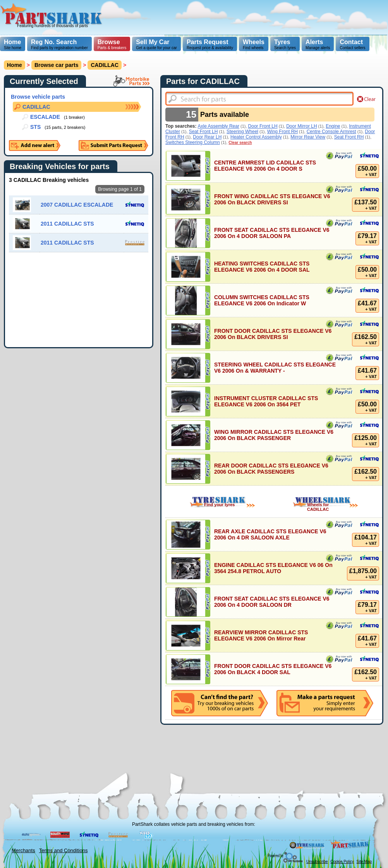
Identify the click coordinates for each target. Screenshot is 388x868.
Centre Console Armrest (331, 132)
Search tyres (285, 44)
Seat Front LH (203, 132)
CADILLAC (105, 65)
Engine (333, 126)
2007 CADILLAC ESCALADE (77, 205)
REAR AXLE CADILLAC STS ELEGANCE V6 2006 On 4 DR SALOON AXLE (270, 534)
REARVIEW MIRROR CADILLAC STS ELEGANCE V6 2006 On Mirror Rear (261, 635)
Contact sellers (352, 44)
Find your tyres (219, 505)
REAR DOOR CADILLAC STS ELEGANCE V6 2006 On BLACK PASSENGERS (271, 469)
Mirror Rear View (308, 137)
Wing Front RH (282, 132)
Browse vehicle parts (38, 97)
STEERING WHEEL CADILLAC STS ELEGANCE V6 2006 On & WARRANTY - (275, 368)
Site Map (364, 862)
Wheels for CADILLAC (318, 507)
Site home (13, 44)
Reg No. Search (54, 42)
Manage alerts (318, 44)
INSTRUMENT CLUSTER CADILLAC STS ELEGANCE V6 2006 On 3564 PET (266, 401)
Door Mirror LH (301, 126)
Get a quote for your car (156, 44)
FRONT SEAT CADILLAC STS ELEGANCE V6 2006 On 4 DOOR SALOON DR (272, 602)
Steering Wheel (242, 132)
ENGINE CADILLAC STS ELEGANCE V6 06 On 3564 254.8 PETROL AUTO (273, 568)
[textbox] (259, 99)
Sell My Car (153, 42)
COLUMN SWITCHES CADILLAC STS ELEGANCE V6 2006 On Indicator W (262, 300)
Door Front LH (263, 126)
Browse (109, 42)
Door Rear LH (207, 137)
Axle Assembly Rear (219, 126)
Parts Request (208, 42)
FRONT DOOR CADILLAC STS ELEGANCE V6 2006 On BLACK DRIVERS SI (273, 334)
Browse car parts (57, 65)
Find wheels (254, 44)
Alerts (314, 42)
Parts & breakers (112, 44)
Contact (351, 42)
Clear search (240, 143)
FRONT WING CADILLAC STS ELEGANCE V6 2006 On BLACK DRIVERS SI (272, 199)
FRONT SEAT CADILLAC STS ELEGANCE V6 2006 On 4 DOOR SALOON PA (272, 233)
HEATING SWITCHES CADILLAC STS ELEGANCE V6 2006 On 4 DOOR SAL (262, 267)
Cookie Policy (342, 862)
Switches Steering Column (193, 142)
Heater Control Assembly (256, 137)
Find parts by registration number (59, 44)
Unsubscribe (317, 862)
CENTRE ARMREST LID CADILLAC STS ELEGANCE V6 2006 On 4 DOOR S (265, 166)
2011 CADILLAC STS (67, 224)
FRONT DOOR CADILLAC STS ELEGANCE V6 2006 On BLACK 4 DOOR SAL (273, 669)
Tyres (282, 42)
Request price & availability (210, 44)
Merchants (23, 850)
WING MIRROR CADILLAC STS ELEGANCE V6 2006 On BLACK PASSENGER (274, 435)
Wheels (254, 42)
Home (12, 42)
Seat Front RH (349, 137)
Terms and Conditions (64, 850)
